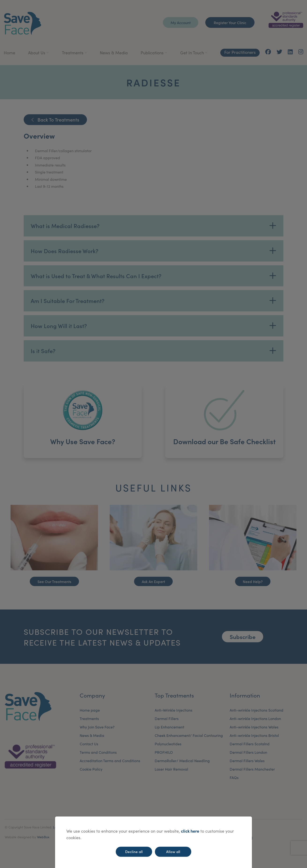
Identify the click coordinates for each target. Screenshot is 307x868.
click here (190, 831)
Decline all (134, 851)
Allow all (173, 851)
